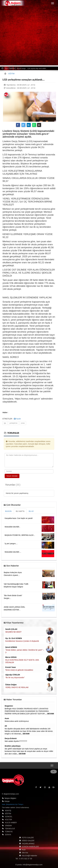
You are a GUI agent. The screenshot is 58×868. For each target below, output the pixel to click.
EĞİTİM (11, 74)
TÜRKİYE (9, 832)
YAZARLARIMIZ (28, 844)
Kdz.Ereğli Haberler (29, 856)
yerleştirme (13, 423)
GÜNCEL (9, 817)
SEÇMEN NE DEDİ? (13, 632)
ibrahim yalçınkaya (13, 746)
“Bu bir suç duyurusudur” (15, 677)
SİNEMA (8, 826)
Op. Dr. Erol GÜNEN (14, 638)
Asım (7, 718)
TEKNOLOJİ (10, 829)
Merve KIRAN (11, 657)
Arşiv (24, 850)
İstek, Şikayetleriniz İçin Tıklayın (13, 804)
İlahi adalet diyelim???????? (16, 741)
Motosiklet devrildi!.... (13, 552)
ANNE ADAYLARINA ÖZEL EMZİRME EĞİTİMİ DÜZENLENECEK (14, 610)
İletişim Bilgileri (10, 798)
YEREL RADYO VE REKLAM (17, 687)
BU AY (31, 511)
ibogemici (9, 706)
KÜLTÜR (9, 820)
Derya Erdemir (11, 738)
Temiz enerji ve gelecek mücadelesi (19, 670)
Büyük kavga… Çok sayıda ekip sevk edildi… (32, 68)
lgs (5, 423)
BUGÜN (8, 511)
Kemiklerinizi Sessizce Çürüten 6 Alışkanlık (22, 641)
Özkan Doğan (11, 685)
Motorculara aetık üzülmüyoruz (17, 721)
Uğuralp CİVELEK (13, 675)
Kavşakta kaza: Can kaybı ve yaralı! (19, 518)
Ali (6, 726)
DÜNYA (8, 835)
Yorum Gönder (12, 476)
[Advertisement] (29, 37)
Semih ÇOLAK (11, 629)
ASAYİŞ (8, 811)
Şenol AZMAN (11, 647)
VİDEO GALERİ (28, 841)
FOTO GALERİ (28, 838)
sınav (23, 423)
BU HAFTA (20, 511)
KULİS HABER (11, 823)
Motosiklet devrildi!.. (12, 527)
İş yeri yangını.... (11, 544)
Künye (7, 801)
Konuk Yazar (11, 667)
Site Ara (25, 853)
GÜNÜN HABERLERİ (30, 847)
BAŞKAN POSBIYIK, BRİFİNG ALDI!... (20, 535)
